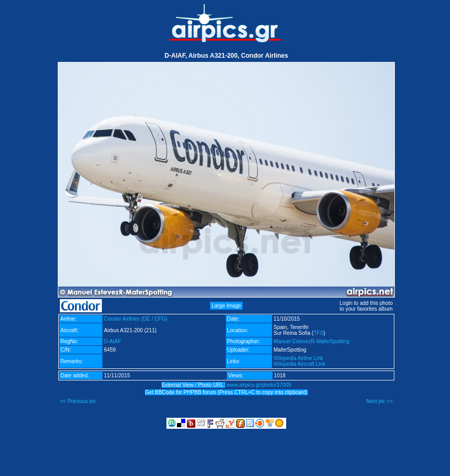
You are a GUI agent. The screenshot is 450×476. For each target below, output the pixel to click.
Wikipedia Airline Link (299, 358)
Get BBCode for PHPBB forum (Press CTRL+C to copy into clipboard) (226, 392)
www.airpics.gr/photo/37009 (259, 385)
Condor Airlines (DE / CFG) (136, 319)
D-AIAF (113, 341)
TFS (318, 333)
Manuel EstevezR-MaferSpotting (311, 341)
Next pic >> (379, 401)
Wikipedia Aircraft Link (299, 364)
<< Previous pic (78, 401)
